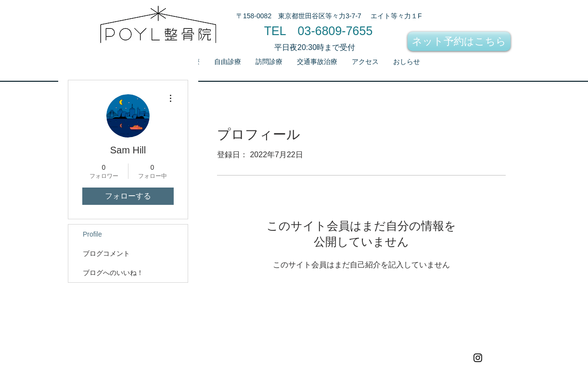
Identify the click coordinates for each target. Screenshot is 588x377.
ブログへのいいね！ (113, 273)
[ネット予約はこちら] (459, 41)
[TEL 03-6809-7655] (318, 31)
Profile (92, 234)
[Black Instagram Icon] (478, 358)
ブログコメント (106, 253)
